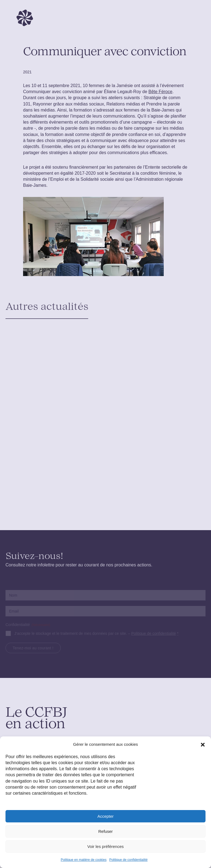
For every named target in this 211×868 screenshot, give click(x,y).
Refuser (106, 831)
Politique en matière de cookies (84, 860)
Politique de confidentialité (128, 860)
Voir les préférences (106, 846)
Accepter (105, 816)
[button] (203, 744)
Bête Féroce (160, 92)
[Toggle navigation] (197, 18)
